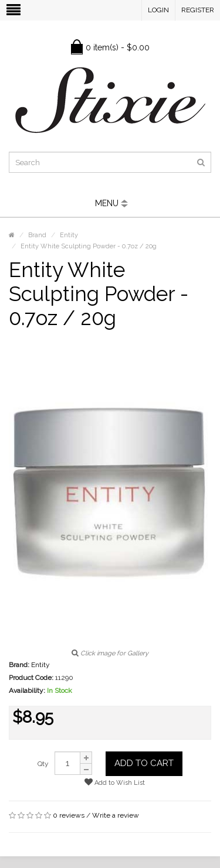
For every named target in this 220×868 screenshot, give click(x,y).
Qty (43, 764)
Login (158, 10)
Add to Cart (144, 763)
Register (198, 10)
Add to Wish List (115, 782)
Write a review (116, 815)
